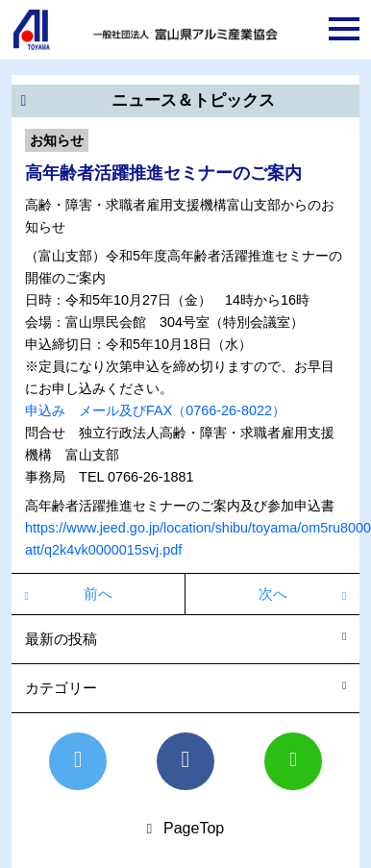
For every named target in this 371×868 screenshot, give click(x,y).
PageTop (194, 828)
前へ (98, 594)
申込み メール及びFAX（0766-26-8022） (155, 410)
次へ (273, 594)
